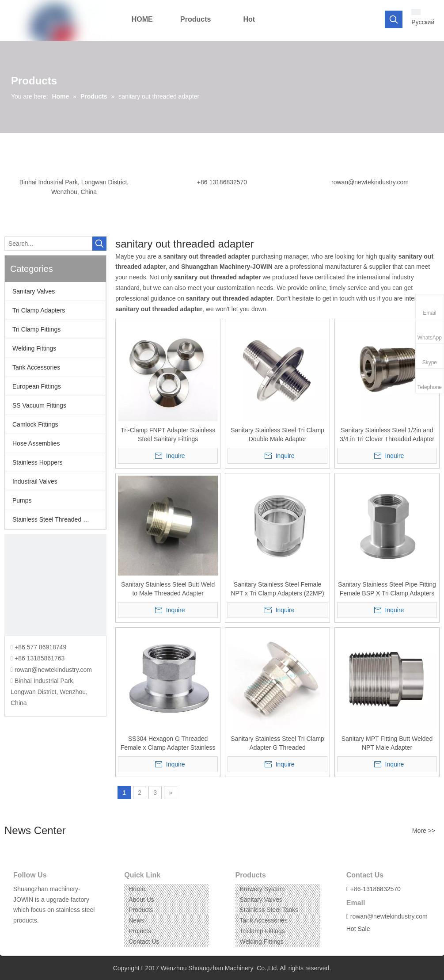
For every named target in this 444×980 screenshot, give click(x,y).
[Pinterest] (60, 934)
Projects (140, 931)
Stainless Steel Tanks (269, 910)
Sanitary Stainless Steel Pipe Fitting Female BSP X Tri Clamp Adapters (387, 589)
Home (137, 889)
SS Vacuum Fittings (39, 405)
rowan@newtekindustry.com (370, 182)
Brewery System (262, 889)
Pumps (22, 500)
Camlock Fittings (35, 424)
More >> (424, 831)
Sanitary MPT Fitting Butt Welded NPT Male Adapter (387, 743)
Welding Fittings (34, 348)
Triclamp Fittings (262, 931)
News (136, 920)
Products (141, 910)
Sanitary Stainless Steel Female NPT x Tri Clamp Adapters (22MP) (277, 589)
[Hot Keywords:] (394, 19)
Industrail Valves (35, 481)
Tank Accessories (36, 367)
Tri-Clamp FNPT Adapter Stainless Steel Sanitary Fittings (168, 435)
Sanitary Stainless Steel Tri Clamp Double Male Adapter (277, 435)
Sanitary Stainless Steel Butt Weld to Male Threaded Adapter (168, 589)
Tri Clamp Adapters (39, 310)
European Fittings (37, 386)
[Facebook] (19, 934)
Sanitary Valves (34, 291)
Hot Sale (358, 929)
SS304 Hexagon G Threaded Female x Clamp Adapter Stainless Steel (168, 744)
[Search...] (48, 244)
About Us (141, 900)
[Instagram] (47, 934)
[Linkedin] (33, 934)
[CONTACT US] (55, 585)
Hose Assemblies (36, 443)
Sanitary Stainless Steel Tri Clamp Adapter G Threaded (277, 743)
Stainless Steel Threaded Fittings (58, 519)
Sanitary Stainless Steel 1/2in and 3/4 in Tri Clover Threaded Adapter (387, 435)
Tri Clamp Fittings (36, 329)
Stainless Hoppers (38, 462)
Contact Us (144, 942)
